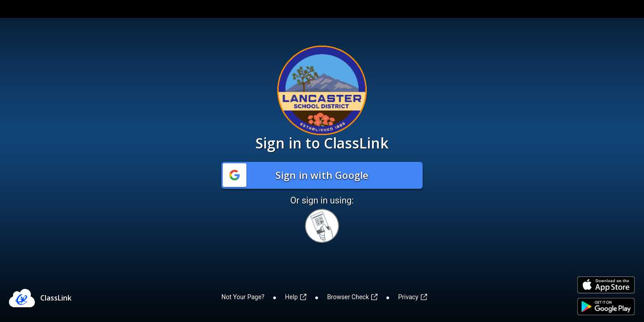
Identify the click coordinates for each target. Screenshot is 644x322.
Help (296, 297)
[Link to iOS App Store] (606, 285)
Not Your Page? (243, 297)
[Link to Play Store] (606, 307)
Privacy (413, 297)
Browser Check (352, 297)
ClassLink (56, 298)
